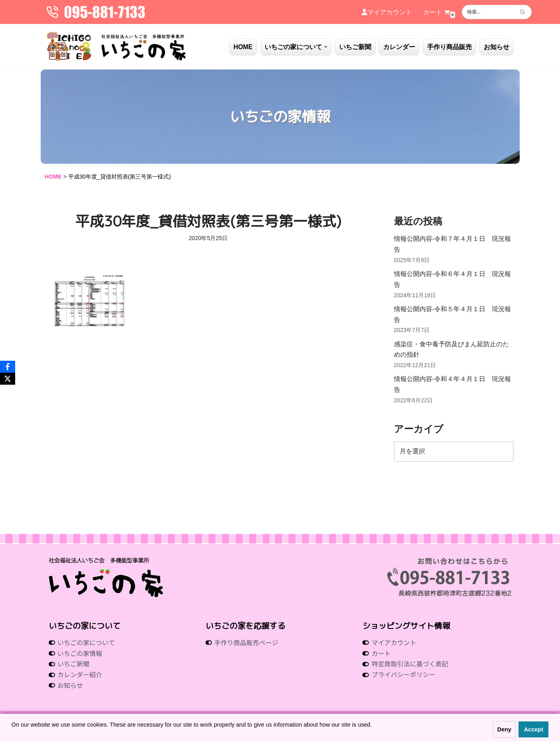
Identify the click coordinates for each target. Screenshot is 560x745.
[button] (326, 47)
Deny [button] (504, 729)
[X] (8, 379)
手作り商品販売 (449, 47)
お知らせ (497, 47)
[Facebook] (8, 367)
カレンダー (399, 47)
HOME (243, 47)
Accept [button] (534, 729)
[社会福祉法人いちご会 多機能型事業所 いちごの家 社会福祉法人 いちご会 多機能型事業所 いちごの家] (117, 47)
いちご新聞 (355, 47)
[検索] (488, 12)
